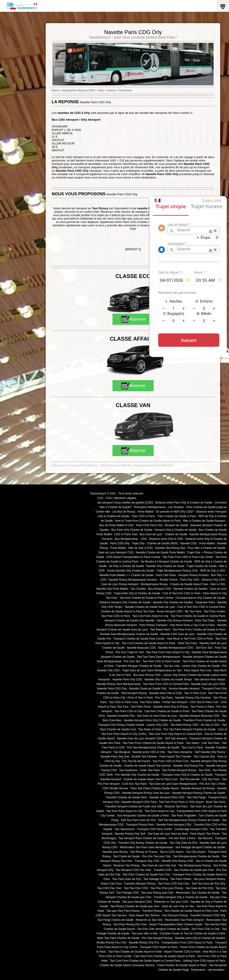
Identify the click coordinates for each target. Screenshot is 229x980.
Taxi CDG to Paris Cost (123, 702)
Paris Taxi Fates (205, 621)
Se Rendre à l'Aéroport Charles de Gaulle (166, 562)
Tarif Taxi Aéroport (176, 738)
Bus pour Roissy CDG (147, 675)
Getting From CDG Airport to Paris (204, 961)
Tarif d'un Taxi (204, 648)
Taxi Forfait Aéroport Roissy (179, 770)
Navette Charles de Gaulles (191, 589)
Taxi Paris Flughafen (184, 816)
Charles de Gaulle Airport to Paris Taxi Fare (128, 611)
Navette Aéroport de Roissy (198, 788)
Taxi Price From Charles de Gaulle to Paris (199, 630)
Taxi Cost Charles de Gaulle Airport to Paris (148, 643)
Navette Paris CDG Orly (112, 689)
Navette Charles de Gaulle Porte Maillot (160, 552)
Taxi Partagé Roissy (156, 879)
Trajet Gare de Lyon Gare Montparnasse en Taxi (152, 670)
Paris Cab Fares (166, 575)
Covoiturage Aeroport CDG (191, 829)
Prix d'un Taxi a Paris (212, 784)
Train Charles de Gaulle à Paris (177, 516)
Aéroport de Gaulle (176, 525)
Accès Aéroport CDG (170, 611)
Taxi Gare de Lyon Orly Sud (159, 865)
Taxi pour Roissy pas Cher (157, 893)
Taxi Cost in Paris (192, 748)
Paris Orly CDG (190, 580)
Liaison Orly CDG (157, 725)
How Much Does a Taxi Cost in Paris (192, 625)
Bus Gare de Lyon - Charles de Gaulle (163, 534)
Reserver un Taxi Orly (149, 920)
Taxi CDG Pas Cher (109, 888)
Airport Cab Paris (111, 884)
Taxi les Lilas (172, 666)
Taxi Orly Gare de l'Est (183, 843)
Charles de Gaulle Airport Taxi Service (148, 766)
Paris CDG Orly (120, 543)
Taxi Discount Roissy (175, 915)
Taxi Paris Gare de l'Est (127, 879)
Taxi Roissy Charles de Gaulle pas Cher (135, 906)
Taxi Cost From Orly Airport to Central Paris (175, 734)
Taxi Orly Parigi (196, 797)
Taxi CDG (204, 770)
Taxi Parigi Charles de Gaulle (115, 920)
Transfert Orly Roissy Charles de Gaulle (143, 843)
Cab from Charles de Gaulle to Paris (167, 711)
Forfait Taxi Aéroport (175, 702)
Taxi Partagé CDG (127, 893)
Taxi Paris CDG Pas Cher (173, 884)
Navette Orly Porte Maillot (112, 589)
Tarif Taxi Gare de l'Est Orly (208, 884)
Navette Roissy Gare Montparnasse (119, 684)
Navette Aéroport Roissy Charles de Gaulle (199, 793)
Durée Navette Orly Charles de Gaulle (131, 571)
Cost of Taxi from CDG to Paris (182, 593)
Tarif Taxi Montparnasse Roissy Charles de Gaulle (189, 820)
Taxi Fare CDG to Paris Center (161, 661)
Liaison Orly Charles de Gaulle (201, 666)
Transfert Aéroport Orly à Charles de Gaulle (181, 897)
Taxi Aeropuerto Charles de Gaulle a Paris (143, 816)
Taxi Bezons (205, 838)
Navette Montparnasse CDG (176, 648)
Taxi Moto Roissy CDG (184, 725)
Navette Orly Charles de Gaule (165, 566)
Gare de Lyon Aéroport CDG (116, 552)
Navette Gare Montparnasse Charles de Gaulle (129, 634)
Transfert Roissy (152, 911)
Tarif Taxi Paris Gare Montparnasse (159, 657)
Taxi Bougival (122, 752)
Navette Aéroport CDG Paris (139, 802)
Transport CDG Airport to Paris (159, 947)
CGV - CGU (105, 498)
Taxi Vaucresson (125, 829)
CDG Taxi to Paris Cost (204, 702)
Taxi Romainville (190, 779)
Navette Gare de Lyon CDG (208, 684)
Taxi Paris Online (181, 879)
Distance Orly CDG (213, 580)
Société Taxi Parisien (144, 757)
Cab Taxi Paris (211, 743)
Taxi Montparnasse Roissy (195, 865)
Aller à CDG (218, 584)
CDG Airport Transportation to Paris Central (133, 557)
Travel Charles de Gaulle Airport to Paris (182, 965)
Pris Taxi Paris (164, 698)
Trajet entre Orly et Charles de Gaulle (137, 593)
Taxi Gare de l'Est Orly (199, 888)
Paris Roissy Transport (153, 625)
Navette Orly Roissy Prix (188, 766)
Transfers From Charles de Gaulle (204, 720)
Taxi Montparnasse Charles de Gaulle (196, 856)
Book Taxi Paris (216, 802)
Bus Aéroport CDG (160, 589)
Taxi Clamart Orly (204, 757)
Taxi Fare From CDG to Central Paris (166, 684)
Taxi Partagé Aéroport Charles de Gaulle (200, 847)
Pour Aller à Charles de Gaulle (206, 548)
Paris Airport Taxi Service (144, 915)
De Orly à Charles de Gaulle (126, 566)
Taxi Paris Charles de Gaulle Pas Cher (147, 875)
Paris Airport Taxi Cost (197, 670)
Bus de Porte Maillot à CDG (117, 525)
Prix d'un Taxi (132, 661)
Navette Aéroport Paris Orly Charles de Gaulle (152, 720)
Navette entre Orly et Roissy (171, 707)
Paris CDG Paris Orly (149, 525)
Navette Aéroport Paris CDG (167, 797)
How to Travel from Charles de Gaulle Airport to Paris (148, 521)
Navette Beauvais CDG (141, 648)
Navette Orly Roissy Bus (170, 548)
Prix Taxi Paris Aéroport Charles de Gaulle (190, 729)
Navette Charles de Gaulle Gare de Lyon (150, 607)
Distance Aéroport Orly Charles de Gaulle (125, 602)
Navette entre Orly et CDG (166, 693)
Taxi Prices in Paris (202, 707)
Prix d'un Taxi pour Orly (156, 856)
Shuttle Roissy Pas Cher (112, 943)
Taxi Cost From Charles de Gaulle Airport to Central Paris (145, 961)
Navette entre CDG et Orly (149, 752)
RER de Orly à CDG (213, 571)
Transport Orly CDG (147, 861)
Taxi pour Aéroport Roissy (209, 879)
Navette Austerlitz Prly (121, 716)
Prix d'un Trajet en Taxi (130, 652)
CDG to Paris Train (126, 534)
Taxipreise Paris (205, 602)
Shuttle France (169, 580)
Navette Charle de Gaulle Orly (148, 689)
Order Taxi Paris (150, 770)
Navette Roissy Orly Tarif (130, 834)
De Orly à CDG (210, 725)
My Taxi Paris (193, 611)
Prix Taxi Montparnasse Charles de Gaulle (153, 748)
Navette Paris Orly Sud (115, 757)
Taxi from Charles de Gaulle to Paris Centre (146, 598)
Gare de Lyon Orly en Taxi (178, 906)
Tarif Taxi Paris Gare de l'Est (138, 820)
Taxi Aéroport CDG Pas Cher (134, 870)
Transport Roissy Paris (140, 825)
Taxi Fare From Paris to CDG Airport (181, 802)
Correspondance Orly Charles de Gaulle (200, 598)
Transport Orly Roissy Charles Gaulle (121, 725)
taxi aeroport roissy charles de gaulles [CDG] (125, 503)
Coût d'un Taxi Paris (134, 784)
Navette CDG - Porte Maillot (197, 543)
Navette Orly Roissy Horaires (175, 621)
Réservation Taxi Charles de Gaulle (198, 893)
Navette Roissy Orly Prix (144, 943)
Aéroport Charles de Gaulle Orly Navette (129, 621)
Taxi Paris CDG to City (128, 711)
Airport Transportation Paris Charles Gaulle (176, 924)
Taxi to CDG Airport (172, 852)
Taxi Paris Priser (141, 707)
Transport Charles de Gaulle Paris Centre (139, 639)
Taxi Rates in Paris (150, 729)
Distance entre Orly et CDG (166, 539)
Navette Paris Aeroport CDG (174, 825)
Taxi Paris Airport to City (159, 811)
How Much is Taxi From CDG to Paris (190, 639)
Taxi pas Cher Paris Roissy (123, 911)
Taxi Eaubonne (128, 770)
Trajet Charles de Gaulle (202, 566)
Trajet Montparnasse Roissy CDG (177, 571)
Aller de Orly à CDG (140, 548)
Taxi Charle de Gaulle (126, 856)
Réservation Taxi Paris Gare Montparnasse (146, 847)
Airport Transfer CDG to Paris (182, 952)
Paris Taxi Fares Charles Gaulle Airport (155, 788)
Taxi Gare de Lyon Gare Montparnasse (173, 784)
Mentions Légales (125, 498)
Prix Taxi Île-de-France (136, 761)
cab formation (216, 970)
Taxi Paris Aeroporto (180, 752)
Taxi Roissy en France (144, 852)
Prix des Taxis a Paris (182, 838)
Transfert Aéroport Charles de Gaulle (139, 666)
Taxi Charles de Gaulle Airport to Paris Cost (191, 911)
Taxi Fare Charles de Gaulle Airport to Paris (135, 952)
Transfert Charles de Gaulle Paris (127, 797)
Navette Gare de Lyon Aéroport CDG (140, 738)
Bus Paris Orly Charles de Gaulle (132, 530)
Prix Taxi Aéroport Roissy (157, 938)
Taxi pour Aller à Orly (145, 934)
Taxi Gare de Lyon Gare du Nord (168, 834)
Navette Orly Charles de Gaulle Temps (168, 679)
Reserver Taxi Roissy (126, 865)
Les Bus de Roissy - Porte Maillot (133, 512)
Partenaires (198, 970)
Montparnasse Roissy (154, 584)
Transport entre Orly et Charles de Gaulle (187, 775)
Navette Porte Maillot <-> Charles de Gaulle (126, 575)
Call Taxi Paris (211, 779)
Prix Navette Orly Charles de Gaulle (137, 775)
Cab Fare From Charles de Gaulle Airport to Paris (165, 956)
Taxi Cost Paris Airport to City (150, 616)
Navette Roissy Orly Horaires (193, 698)
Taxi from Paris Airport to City (124, 811)
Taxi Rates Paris (160, 630)
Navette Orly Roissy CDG (177, 861)
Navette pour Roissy (115, 852)
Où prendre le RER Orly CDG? (175, 512)
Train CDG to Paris (143, 516)
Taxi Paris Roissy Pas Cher (130, 924)
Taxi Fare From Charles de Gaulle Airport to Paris (153, 743)
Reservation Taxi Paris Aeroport (184, 920)
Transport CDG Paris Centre (154, 829)
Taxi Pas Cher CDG (136, 888)
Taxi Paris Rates (150, 702)
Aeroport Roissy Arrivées (193, 575)
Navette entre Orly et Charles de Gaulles (200, 938)
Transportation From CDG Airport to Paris (187, 943)
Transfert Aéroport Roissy (140, 884)
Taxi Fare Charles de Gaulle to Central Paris (198, 616)
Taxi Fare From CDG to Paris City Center (188, 557)
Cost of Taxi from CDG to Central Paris (201, 607)
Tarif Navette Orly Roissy (210, 752)
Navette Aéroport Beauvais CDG (200, 716)
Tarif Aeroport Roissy (134, 693)
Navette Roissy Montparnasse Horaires (133, 580)
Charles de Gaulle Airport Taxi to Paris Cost (150, 779)
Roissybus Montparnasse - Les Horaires (159, 507)
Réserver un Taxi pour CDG (171, 902)
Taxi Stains (193, 743)
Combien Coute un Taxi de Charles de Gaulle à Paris (192, 934)
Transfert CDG (162, 870)
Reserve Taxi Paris (176, 806)
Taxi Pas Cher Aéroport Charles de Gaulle (163, 929)
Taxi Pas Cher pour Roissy (167, 888)
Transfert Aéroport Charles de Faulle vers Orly (134, 806)
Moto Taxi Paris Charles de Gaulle (118, 938)
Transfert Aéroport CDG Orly (208, 915)
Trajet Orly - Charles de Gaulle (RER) (155, 543)
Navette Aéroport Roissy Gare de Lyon (146, 793)
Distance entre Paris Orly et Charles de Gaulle (184, 503)
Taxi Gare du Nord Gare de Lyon (157, 716)
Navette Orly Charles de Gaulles (173, 602)
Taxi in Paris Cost (195, 693)
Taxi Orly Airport (196, 852)
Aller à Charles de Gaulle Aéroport (204, 521)
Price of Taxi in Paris (140, 698)
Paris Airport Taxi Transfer (175, 757)
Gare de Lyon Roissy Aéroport (120, 584)
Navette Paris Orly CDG (127, 679)
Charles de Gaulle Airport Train (189, 584)
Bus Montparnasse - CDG (131, 539)
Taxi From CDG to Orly (205, 929)
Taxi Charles (138, 589)
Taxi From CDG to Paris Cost (171, 761)
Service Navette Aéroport (184, 689)
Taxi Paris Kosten (214, 611)
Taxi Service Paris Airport (210, 679)
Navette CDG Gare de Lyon (178, 634)
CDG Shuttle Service (115, 788)
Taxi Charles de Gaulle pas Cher (194, 870)
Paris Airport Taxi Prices (205, 834)
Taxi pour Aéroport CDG (137, 902)
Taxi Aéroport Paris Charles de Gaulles (143, 838)
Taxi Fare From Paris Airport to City (168, 652)
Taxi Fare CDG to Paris (116, 616)
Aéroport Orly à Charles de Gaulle (175, 530)
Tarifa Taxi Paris (187, 643)
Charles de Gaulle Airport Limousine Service (127, 965)
